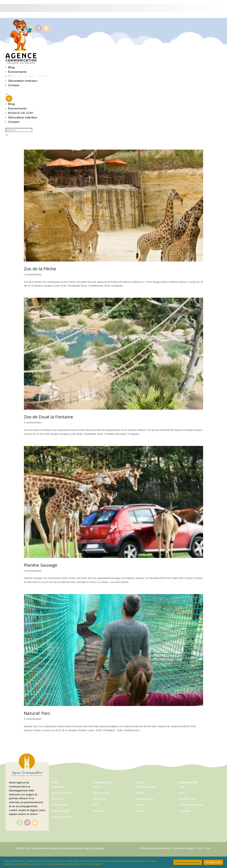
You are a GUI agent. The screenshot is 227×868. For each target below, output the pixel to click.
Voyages (141, 811)
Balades (140, 793)
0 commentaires (33, 274)
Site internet (58, 799)
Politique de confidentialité (156, 848)
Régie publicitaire (60, 811)
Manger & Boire (101, 793)
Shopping (98, 811)
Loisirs (139, 805)
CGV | (202, 848)
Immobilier (185, 811)
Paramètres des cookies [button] (188, 862)
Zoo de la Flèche (40, 269)
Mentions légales (185, 848)
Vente (182, 793)
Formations (58, 787)
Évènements (17, 72)
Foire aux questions (62, 817)
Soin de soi (99, 799)
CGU (208, 848)
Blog (11, 67)
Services (97, 787)
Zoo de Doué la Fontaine (48, 417)
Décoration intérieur (23, 81)
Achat (182, 787)
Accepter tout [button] (213, 862)
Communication (60, 805)
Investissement (187, 799)
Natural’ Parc (37, 713)
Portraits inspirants (146, 787)
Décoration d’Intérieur (191, 805)
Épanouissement (145, 799)
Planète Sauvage (41, 565)
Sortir (96, 805)
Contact (14, 85)
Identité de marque (62, 793)
